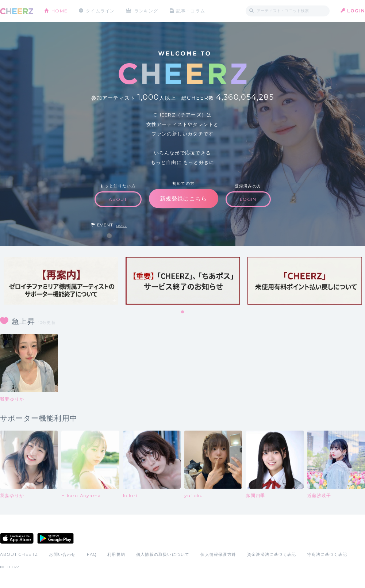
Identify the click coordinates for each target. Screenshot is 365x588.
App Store (17, 538)
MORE (121, 226)
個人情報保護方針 (218, 554)
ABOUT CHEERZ (19, 554)
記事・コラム (191, 11)
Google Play (55, 538)
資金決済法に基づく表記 (272, 554)
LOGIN (356, 11)
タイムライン (100, 11)
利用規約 (116, 554)
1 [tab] (183, 312)
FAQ (92, 554)
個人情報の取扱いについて (163, 554)
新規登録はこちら (184, 198)
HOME (59, 11)
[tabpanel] (61, 281)
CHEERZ (17, 11)
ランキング (146, 11)
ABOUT (118, 199)
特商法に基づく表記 (327, 554)
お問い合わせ (62, 554)
